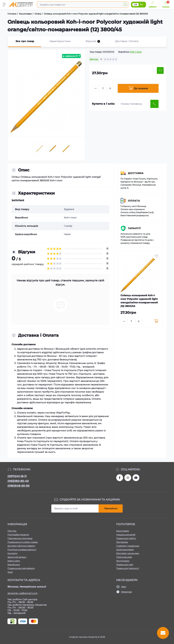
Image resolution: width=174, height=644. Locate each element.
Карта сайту (14, 561)
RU (142, 5)
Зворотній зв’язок (17, 557)
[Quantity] (103, 88)
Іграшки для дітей (126, 535)
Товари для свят (125, 565)
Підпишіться (111, 508)
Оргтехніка (122, 542)
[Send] (154, 104)
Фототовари (123, 561)
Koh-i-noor (136, 52)
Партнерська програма (20, 538)
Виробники (14, 565)
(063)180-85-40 (18, 481)
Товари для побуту (126, 538)
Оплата (134, 201)
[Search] (125, 5)
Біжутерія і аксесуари (128, 553)
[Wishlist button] (160, 70)
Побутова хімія (124, 557)
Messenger (127, 592)
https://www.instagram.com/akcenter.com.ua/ (128, 478)
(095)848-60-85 (19, 486)
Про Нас (12, 531)
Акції (10, 572)
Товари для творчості (128, 568)
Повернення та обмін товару (23, 542)
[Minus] (95, 88)
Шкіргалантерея (125, 550)
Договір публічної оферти (21, 546)
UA (136, 5)
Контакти (12, 553)
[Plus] (110, 88)
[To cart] (156, 321)
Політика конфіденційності (22, 550)
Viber (124, 587)
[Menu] (4, 5)
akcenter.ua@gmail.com (23, 593)
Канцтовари (123, 531)
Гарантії (134, 228)
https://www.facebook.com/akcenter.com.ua (120, 478)
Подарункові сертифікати (21, 568)
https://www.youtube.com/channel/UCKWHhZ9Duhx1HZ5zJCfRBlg (136, 478)
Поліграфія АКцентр (18, 535)
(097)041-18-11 (17, 476)
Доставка (136, 173)
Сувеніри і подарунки (128, 546)
